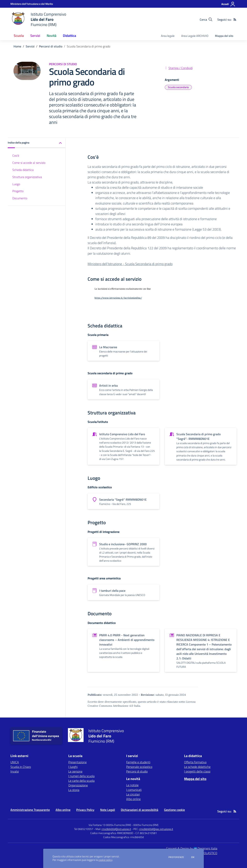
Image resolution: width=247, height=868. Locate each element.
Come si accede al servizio (29, 163)
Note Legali (108, 810)
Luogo (16, 184)
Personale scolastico (139, 767)
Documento (20, 198)
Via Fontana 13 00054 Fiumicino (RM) (110, 825)
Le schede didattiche (197, 767)
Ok (193, 857)
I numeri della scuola (81, 776)
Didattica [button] (69, 36)
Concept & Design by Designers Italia (192, 848)
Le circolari (133, 794)
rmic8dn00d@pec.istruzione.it (156, 829)
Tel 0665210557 (84, 829)
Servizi (30, 46)
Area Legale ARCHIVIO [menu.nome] (195, 36)
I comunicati (134, 790)
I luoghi (73, 767)
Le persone (75, 771)
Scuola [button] (19, 36)
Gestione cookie (174, 810)
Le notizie (132, 785)
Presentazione (77, 762)
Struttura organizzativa (27, 177)
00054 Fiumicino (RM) (146, 825)
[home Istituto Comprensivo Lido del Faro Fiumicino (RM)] (38, 19)
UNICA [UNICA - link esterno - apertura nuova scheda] (15, 762)
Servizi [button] (35, 36)
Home (17, 46)
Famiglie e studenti (138, 762)
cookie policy (105, 860)
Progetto (18, 191)
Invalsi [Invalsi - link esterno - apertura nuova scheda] (15, 771)
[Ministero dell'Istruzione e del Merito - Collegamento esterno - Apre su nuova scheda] (32, 4)
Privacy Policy (85, 810)
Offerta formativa (195, 762)
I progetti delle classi (197, 771)
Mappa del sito (224, 36)
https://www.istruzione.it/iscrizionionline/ (118, 298)
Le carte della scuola (81, 781)
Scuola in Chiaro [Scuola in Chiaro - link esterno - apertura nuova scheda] (21, 767)
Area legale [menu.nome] (168, 36)
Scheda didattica (23, 170)
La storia (74, 790)
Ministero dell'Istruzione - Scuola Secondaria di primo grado (130, 264)
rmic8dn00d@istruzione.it (116, 829)
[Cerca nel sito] (206, 19)
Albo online (133, 799)
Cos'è (16, 156)
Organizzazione (78, 785)
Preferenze (176, 857)
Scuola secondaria (178, 87)
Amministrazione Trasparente (30, 810)
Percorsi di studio (51, 46)
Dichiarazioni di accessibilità (140, 810)
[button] (37, 143)
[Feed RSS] (235, 19)
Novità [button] (52, 36)
